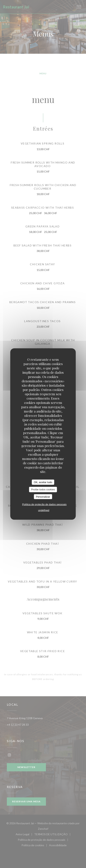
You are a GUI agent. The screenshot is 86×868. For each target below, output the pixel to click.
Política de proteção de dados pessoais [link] (44, 504)
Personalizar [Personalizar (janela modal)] (43, 497)
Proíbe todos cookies (43, 489)
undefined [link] (44, 510)
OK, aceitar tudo (43, 482)
